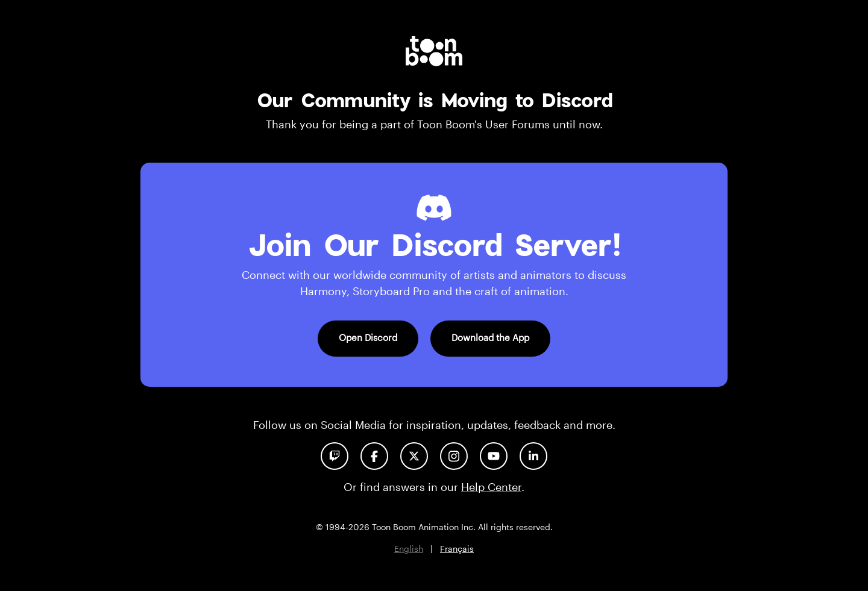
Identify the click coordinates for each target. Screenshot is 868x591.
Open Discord (368, 337)
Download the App (490, 337)
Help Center (491, 487)
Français (457, 549)
